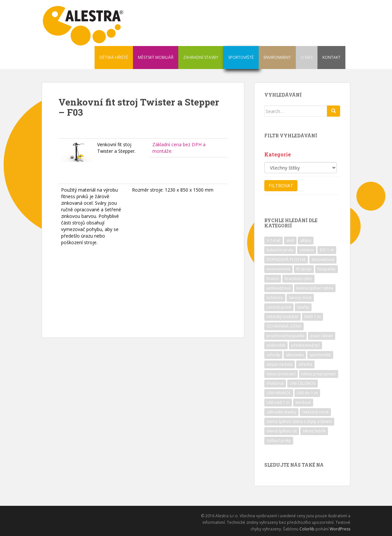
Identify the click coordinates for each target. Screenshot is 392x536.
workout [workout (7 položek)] (303, 402)
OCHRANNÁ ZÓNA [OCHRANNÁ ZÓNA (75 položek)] (284, 326)
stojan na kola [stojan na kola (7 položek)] (280, 364)
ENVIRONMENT (277, 57)
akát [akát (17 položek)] (290, 240)
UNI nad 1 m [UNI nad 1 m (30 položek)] (278, 402)
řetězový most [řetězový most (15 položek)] (315, 412)
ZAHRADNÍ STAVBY (201, 57)
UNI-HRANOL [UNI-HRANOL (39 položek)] (279, 393)
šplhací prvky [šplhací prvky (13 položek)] (279, 441)
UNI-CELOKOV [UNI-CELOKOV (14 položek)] (303, 383)
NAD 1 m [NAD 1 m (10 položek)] (313, 317)
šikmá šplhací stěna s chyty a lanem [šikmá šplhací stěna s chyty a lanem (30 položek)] (299, 421)
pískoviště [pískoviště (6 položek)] (276, 345)
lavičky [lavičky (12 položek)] (303, 307)
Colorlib (307, 529)
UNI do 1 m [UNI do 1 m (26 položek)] (307, 393)
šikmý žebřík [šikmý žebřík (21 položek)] (314, 431)
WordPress (340, 529)
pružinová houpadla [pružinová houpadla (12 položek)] (285, 336)
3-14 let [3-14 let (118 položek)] (273, 240)
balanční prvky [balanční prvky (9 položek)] (280, 250)
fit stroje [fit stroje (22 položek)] (304, 269)
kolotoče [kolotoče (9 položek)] (275, 298)
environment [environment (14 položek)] (278, 269)
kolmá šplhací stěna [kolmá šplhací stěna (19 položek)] (315, 288)
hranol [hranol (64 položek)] (273, 279)
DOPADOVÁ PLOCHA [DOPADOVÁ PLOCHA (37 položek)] (286, 259)
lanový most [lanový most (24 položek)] (300, 298)
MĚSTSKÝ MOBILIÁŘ (156, 57)
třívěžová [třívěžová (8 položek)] (275, 383)
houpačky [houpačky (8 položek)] (327, 269)
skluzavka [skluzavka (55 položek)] (295, 355)
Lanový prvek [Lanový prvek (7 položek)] (279, 307)
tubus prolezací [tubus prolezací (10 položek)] (281, 374)
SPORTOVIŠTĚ (241, 57)
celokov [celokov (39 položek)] (307, 250)
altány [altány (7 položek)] (306, 240)
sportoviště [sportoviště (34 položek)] (320, 355)
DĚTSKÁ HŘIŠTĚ (114, 57)
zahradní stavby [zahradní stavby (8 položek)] (281, 412)
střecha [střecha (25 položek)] (305, 364)
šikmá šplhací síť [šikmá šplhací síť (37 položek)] (282, 431)
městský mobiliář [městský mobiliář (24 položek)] (283, 317)
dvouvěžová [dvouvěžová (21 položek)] (323, 259)
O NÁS (307, 57)
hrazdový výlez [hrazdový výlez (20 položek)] (298, 279)
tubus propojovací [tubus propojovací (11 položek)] (319, 374)
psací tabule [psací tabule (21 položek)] (322, 336)
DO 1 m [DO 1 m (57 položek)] (327, 250)
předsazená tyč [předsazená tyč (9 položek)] (305, 345)
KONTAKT (331, 57)
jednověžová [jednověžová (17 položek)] (279, 288)
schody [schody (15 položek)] (273, 355)
